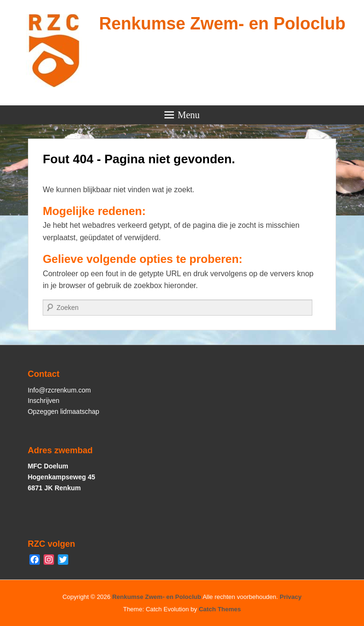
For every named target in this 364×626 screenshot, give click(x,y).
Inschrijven (43, 401)
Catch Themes (220, 609)
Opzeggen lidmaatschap (63, 411)
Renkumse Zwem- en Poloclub (222, 23)
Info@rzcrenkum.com (59, 390)
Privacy (291, 597)
